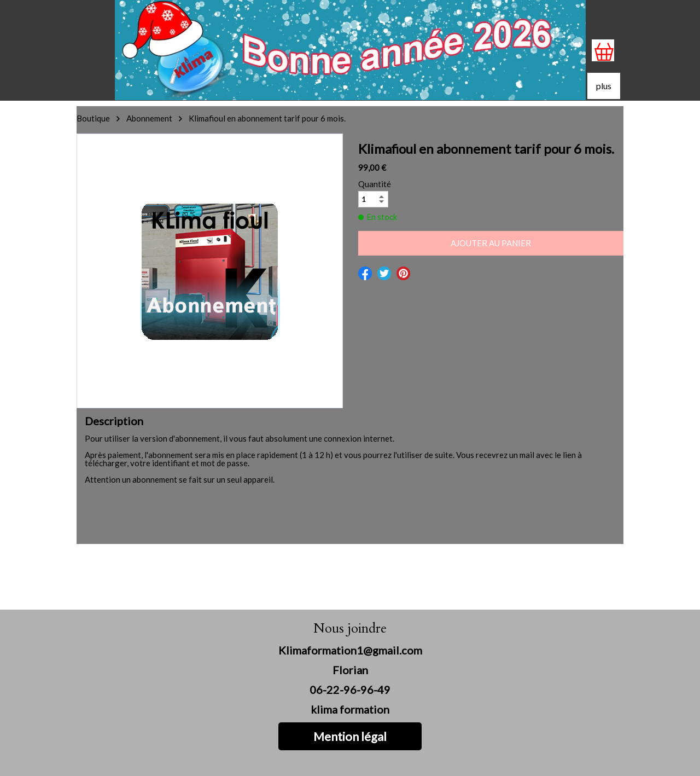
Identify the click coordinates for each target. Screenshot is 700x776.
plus (604, 86)
